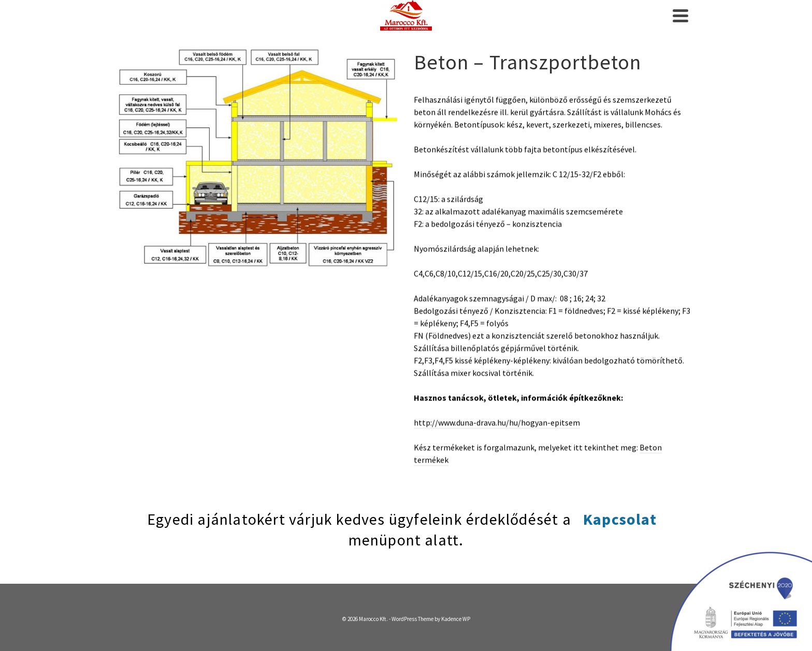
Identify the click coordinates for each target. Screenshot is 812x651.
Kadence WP (456, 619)
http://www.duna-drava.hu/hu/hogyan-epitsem (497, 421)
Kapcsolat (620, 519)
